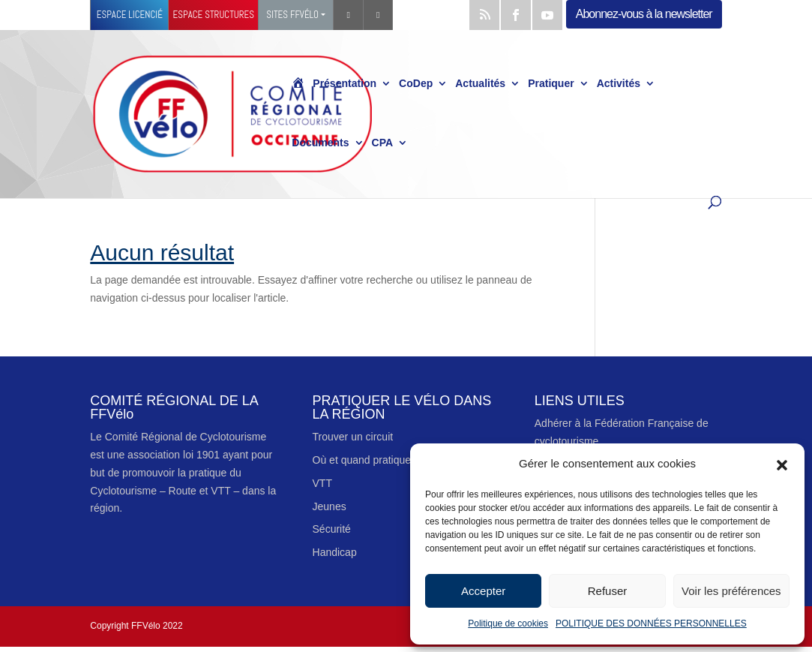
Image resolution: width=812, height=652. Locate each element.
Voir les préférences (731, 591)
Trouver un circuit (353, 437)
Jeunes (330, 506)
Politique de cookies (508, 623)
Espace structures (214, 15)
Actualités (480, 84)
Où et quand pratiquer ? (368, 460)
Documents (320, 143)
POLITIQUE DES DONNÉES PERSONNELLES (651, 623)
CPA (383, 143)
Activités (619, 84)
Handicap (335, 552)
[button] (782, 464)
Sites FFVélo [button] (292, 15)
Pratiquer (551, 84)
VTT (322, 483)
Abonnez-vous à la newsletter (644, 14)
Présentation (345, 84)
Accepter (483, 591)
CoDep (416, 84)
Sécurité (332, 529)
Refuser (608, 591)
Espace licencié (130, 15)
